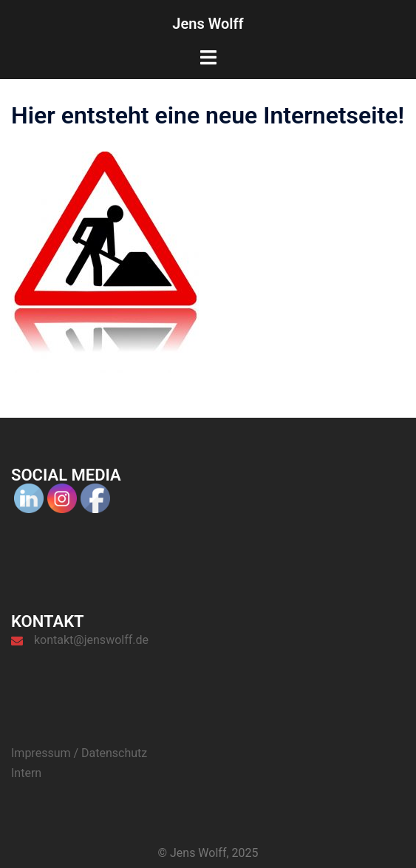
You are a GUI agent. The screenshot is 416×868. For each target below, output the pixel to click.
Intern (26, 773)
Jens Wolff (208, 24)
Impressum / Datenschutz (79, 753)
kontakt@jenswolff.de (91, 640)
